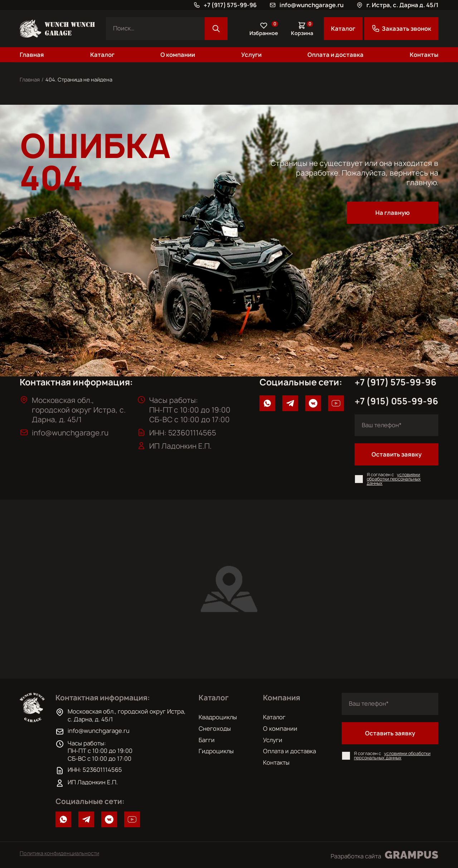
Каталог (343, 29)
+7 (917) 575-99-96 (396, 382)
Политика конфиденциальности (59, 853)
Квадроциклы (218, 717)
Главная (32, 55)
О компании (178, 55)
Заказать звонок (401, 29)
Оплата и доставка (335, 55)
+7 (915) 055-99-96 (396, 401)
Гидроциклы (216, 751)
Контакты (424, 55)
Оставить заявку (396, 454)
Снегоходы (215, 729)
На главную (393, 213)
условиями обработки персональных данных (394, 479)
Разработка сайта (384, 855)
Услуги (251, 55)
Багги (207, 740)
